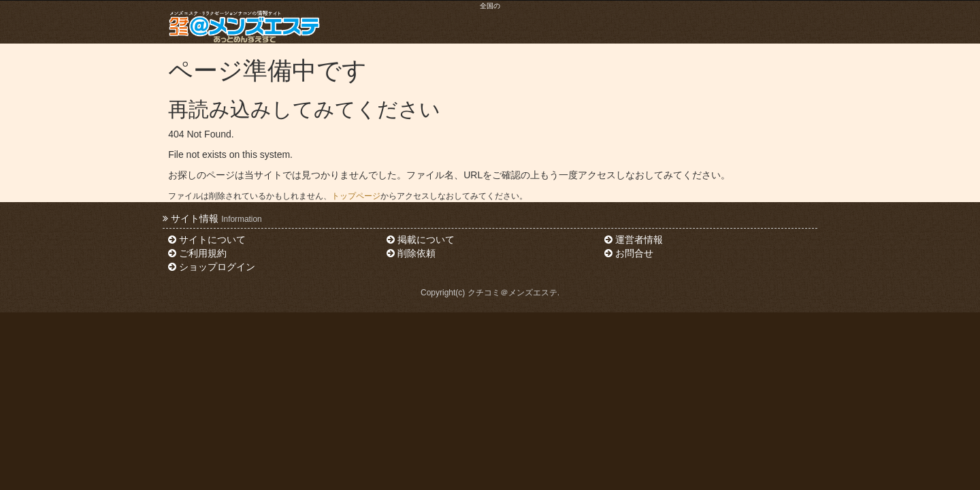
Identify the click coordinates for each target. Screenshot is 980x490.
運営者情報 (634, 240)
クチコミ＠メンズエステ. (513, 293)
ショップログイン (212, 267)
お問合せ (629, 253)
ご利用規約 (197, 253)
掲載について (421, 240)
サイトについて (207, 240)
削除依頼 (411, 253)
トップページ (356, 196)
